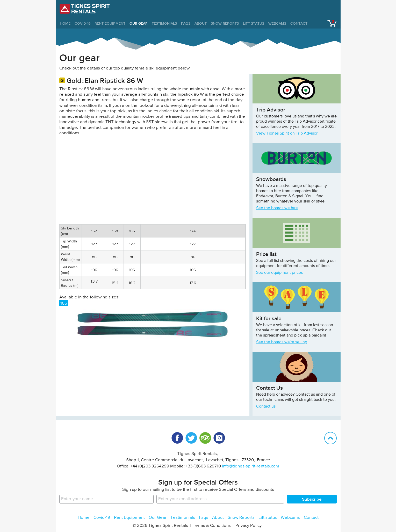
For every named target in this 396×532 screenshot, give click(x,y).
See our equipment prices (279, 273)
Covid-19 (82, 23)
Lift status (254, 23)
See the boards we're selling (282, 342)
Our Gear (139, 23)
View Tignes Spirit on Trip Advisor (287, 134)
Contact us (266, 407)
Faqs (186, 23)
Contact (299, 23)
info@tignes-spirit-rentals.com (251, 466)
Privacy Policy (249, 526)
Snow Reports (225, 23)
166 (64, 303)
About (201, 23)
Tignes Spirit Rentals (85, 9)
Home (84, 518)
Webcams (277, 23)
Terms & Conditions (212, 526)
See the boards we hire (277, 208)
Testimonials (164, 23)
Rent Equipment (110, 23)
